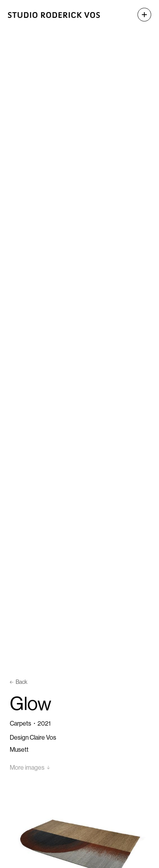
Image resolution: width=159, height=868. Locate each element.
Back (19, 682)
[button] (140, 15)
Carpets (21, 723)
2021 (44, 723)
